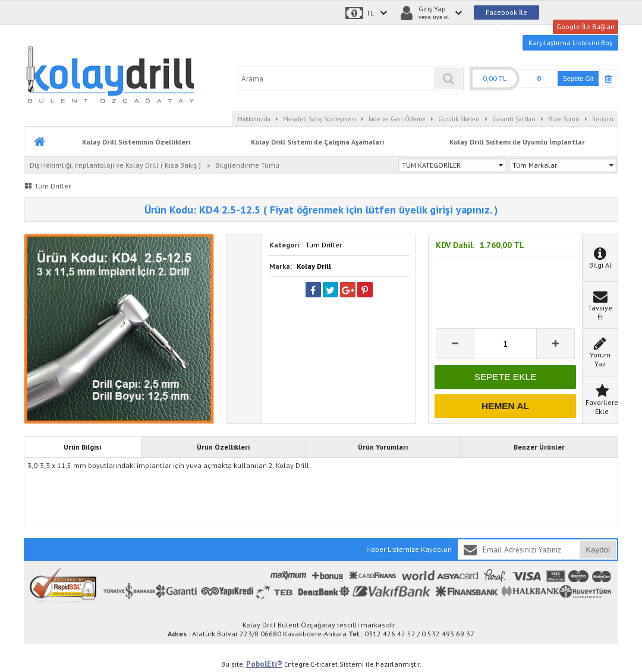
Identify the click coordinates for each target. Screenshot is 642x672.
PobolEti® (264, 664)
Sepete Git (578, 78)
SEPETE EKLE (506, 377)
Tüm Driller (324, 245)
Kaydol (598, 550)
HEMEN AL (505, 406)
